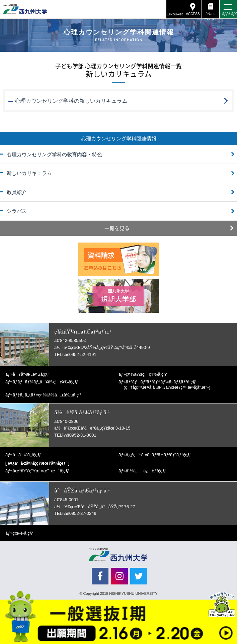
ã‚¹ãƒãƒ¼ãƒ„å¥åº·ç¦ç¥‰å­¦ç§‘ (45, 382)
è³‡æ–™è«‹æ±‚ (210, 15)
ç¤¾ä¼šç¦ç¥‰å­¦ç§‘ (146, 374)
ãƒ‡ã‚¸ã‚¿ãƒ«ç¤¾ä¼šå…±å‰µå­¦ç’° (47, 395)
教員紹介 (17, 192)
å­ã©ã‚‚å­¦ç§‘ (27, 455)
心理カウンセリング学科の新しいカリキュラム (71, 101)
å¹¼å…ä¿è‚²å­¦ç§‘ (146, 471)
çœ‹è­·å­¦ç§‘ (23, 533)
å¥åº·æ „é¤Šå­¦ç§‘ (31, 374)
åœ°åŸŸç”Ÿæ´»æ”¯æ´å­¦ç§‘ (41, 471)
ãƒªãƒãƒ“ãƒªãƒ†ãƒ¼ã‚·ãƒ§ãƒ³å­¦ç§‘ (167, 385)
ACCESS (193, 14)
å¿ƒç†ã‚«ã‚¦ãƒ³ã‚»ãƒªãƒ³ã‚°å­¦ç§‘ (158, 455)
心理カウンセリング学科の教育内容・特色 (54, 154)
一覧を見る (117, 228)
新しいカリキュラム (29, 173)
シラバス (17, 211)
